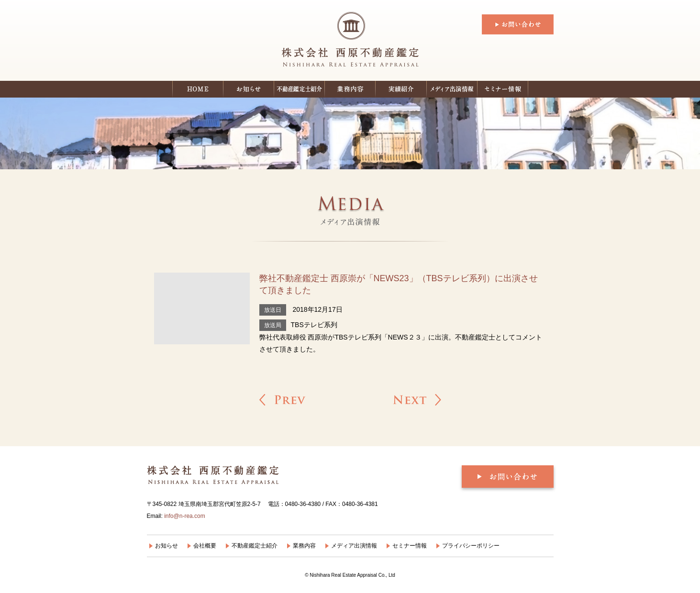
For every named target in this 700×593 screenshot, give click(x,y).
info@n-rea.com (185, 516)
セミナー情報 (503, 89)
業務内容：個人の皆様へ (350, 89)
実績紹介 (401, 89)
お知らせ (249, 89)
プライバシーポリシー (471, 546)
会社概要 (205, 546)
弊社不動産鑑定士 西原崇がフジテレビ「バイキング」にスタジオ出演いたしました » (417, 400)
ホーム (198, 89)
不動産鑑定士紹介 (300, 89)
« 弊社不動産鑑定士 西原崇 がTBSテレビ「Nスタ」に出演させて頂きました (283, 400)
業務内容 (304, 546)
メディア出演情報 (452, 89)
